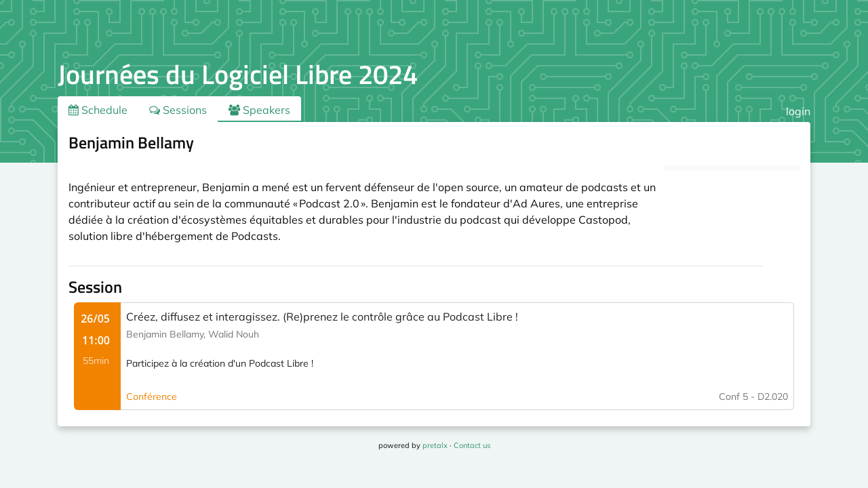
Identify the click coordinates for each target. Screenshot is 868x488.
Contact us (472, 445)
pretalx (435, 445)
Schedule (98, 110)
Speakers (259, 110)
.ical (776, 145)
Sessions (178, 110)
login (798, 111)
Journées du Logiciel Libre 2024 (238, 74)
